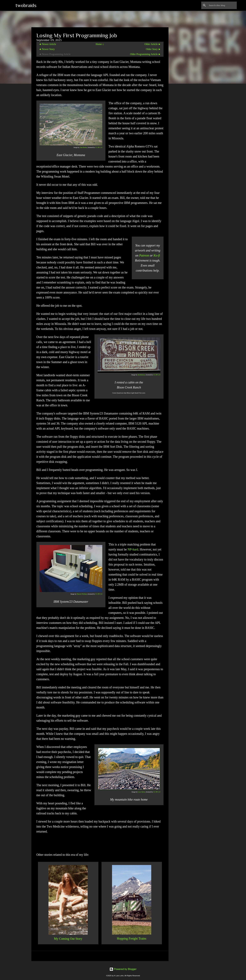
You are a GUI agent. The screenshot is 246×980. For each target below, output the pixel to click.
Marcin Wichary (82, 594)
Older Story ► (153, 49)
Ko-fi (157, 255)
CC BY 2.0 (99, 147)
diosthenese (141, 375)
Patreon (144, 255)
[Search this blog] (220, 5)
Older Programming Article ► (145, 54)
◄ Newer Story (47, 49)
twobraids (26, 5)
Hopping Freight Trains (132, 938)
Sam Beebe (83, 147)
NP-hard (133, 549)
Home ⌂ (100, 44)
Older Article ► (153, 44)
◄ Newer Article (48, 44)
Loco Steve (141, 792)
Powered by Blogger (123, 969)
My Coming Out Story (68, 939)
